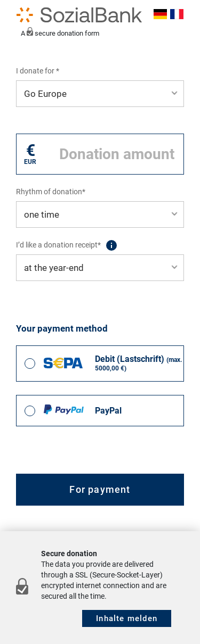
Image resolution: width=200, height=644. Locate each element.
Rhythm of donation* (51, 192)
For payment (100, 489)
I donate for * (38, 71)
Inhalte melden (127, 618)
